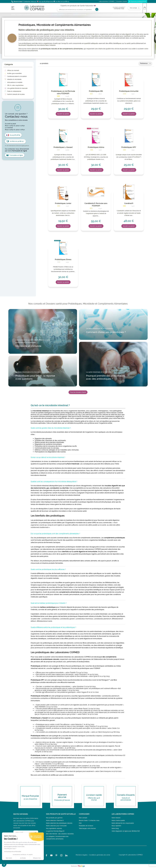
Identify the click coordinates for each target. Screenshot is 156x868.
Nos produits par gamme (54, 818)
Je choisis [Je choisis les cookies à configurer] (23, 858)
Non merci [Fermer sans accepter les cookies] (9, 858)
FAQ (80, 823)
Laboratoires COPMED (107, 1)
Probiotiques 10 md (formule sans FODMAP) (63, 92)
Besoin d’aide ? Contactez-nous (89, 820)
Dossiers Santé (122, 1)
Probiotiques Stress (63, 259)
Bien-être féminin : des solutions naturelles (60, 834)
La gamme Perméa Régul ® (55, 831)
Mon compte (83, 818)
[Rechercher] (78, 9)
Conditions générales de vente (100, 855)
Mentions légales (82, 855)
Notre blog (115, 828)
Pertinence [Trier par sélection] (145, 63)
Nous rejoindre (116, 826)
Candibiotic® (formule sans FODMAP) (96, 205)
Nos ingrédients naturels (54, 828)
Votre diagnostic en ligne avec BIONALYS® (126, 831)
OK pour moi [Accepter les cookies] (37, 858)
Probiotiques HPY (129, 147)
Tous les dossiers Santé (78, 392)
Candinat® (129, 203)
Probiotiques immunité (129, 91)
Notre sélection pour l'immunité (56, 826)
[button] (4, 865)
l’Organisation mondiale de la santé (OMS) (81, 523)
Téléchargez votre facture (87, 828)
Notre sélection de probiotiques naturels (59, 823)
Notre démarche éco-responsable (123, 823)
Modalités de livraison (86, 826)
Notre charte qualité (118, 820)
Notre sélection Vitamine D (55, 820)
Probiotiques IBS (96, 91)
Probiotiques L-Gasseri (63, 147)
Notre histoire (116, 818)
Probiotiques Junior (63, 203)
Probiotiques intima (96, 147)
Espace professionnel (138, 1)
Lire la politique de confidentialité (12, 852)
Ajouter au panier (63, 114)
